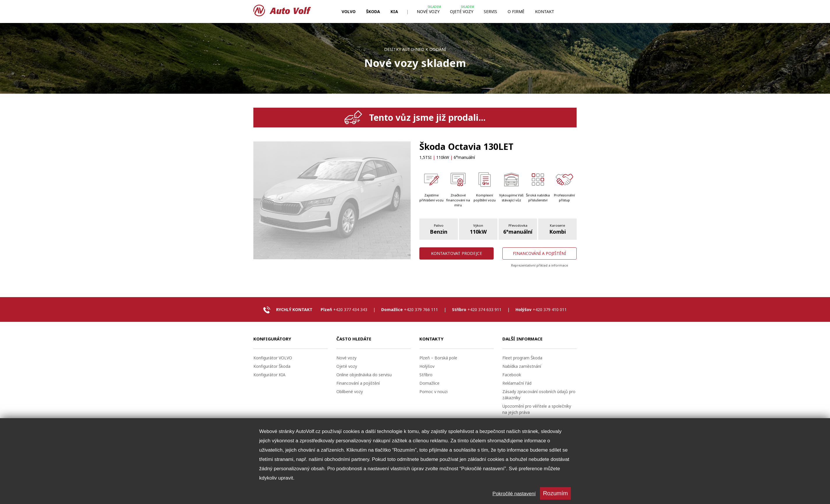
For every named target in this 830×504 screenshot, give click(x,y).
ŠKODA (373, 11)
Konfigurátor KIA (269, 375)
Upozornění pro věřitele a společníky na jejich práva (537, 409)
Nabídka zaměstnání (522, 366)
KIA (394, 11)
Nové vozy (428, 11)
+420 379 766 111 (421, 309)
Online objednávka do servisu (364, 375)
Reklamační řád (517, 383)
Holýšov (427, 366)
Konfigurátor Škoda (272, 366)
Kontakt (545, 11)
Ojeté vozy (462, 11)
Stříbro (426, 375)
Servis (490, 11)
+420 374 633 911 (484, 309)
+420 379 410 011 (550, 309)
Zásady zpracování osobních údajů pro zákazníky (539, 395)
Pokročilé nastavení (514, 494)
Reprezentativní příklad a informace (539, 265)
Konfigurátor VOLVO (273, 358)
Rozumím (555, 493)
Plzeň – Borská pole (438, 358)
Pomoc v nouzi (433, 392)
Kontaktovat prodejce (456, 253)
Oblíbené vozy (350, 392)
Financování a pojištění (539, 253)
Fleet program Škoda (522, 358)
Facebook (512, 375)
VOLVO (349, 11)
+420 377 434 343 (350, 309)
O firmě (516, 11)
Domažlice (429, 383)
